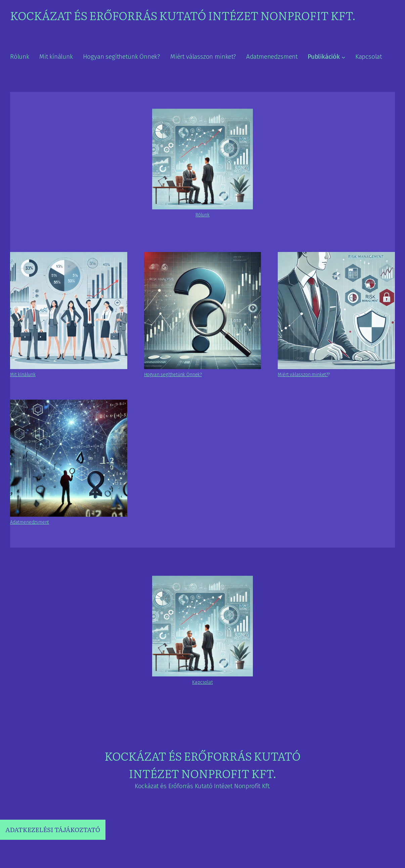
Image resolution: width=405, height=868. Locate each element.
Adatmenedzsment (30, 522)
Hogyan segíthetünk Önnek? (173, 375)
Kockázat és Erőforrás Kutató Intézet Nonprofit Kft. (183, 15)
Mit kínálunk (23, 375)
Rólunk (203, 215)
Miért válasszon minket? (303, 375)
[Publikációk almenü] (343, 57)
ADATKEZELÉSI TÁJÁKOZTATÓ (53, 829)
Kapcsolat (202, 682)
